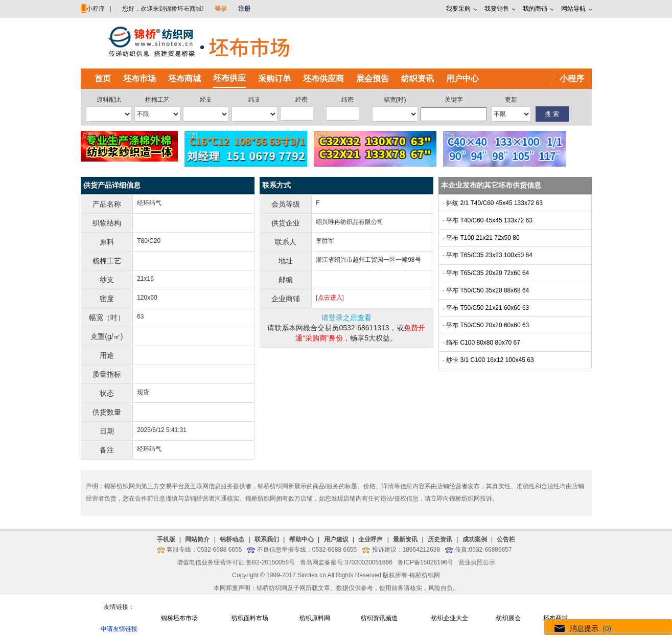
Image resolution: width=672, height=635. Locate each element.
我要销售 (497, 9)
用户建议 (336, 539)
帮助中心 (302, 539)
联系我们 (267, 539)
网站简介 (197, 539)
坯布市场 (140, 78)
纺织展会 (508, 618)
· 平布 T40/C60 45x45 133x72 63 (488, 220)
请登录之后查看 (346, 318)
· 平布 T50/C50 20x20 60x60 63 (486, 325)
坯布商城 (184, 78)
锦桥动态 (232, 539)
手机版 (166, 539)
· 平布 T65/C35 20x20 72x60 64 (486, 273)
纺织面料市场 (250, 618)
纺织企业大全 (450, 618)
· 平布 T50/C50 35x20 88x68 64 (486, 290)
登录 (221, 9)
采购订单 (274, 78)
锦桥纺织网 (425, 575)
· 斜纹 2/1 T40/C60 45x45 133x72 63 (493, 203)
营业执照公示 (477, 562)
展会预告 (373, 78)
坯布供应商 (323, 78)
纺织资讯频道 (379, 618)
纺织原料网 (315, 618)
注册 (244, 9)
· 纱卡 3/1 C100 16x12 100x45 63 (489, 360)
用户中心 (462, 78)
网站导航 (573, 9)
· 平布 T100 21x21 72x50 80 (481, 238)
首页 (103, 78)
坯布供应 (229, 78)
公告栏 (506, 539)
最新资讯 (405, 539)
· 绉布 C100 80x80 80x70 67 (482, 343)
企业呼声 (370, 539)
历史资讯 (440, 539)
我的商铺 (535, 9)
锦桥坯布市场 (179, 618)
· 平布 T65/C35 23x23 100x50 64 (488, 255)
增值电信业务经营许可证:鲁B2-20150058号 (236, 562)
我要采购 (458, 9)
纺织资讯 (418, 78)
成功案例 (475, 539)
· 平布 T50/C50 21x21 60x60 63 (486, 308)
